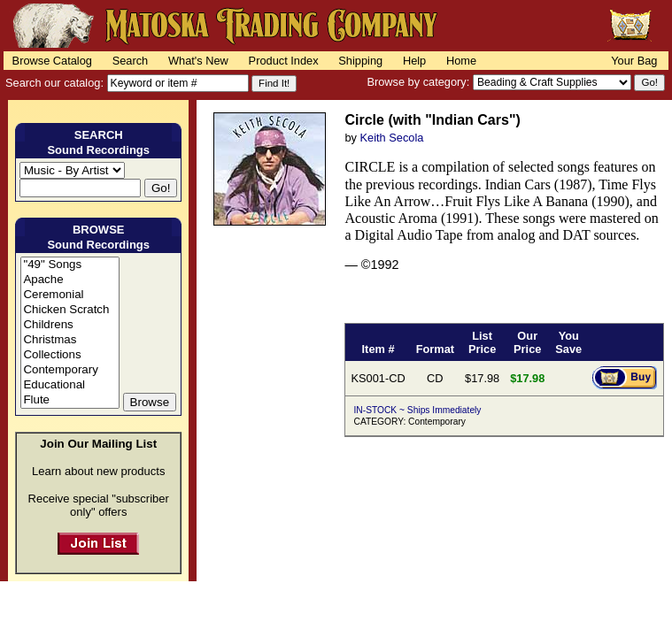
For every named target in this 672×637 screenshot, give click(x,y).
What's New (198, 61)
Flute (70, 400)
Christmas (70, 340)
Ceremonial (70, 295)
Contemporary (70, 370)
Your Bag (634, 61)
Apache (70, 280)
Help (414, 61)
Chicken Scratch (70, 310)
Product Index (284, 61)
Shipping (360, 61)
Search (131, 61)
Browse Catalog (52, 61)
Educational (70, 385)
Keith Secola (392, 138)
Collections (70, 355)
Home (461, 61)
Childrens (70, 325)
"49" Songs (70, 265)
